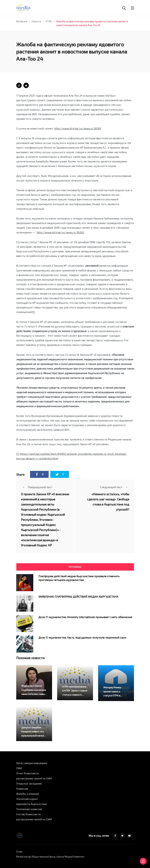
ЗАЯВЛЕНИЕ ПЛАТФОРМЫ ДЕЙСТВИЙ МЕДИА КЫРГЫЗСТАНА (78, 596)
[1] (33, 312)
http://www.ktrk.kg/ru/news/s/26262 (60, 232)
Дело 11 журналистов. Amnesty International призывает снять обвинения (85, 617)
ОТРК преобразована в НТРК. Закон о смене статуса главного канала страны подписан (75, 695)
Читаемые (75, 567)
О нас (19, 852)
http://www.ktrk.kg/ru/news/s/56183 (78, 128)
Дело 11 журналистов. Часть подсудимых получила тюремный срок (82, 637)
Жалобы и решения (28, 794)
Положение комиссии (29, 809)
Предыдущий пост (37, 487)
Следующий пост (115, 487)
